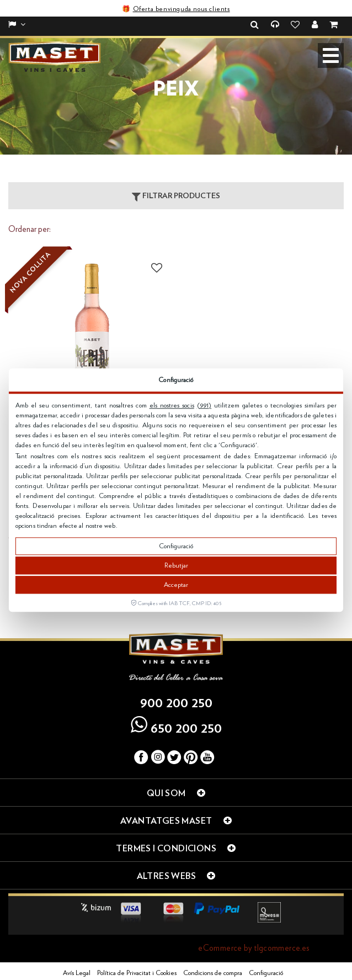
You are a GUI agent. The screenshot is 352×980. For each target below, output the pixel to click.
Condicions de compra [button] (213, 973)
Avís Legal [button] (77, 973)
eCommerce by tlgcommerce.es (254, 948)
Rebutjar (176, 565)
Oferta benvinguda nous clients (182, 9)
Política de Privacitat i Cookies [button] (137, 973)
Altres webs (176, 876)
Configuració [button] (266, 973)
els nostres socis (172, 405)
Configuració (176, 546)
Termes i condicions (176, 848)
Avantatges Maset (176, 820)
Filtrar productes (176, 197)
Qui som (176, 793)
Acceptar (176, 585)
